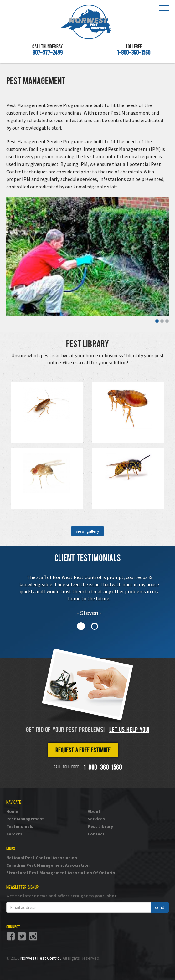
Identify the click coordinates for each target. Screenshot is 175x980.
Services (96, 819)
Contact (96, 834)
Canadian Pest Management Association (48, 865)
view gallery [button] (87, 531)
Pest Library (100, 826)
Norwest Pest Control (41, 958)
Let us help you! (129, 731)
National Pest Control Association (42, 858)
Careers (14, 834)
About (94, 811)
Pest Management (25, 819)
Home (12, 811)
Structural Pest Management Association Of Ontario (61, 873)
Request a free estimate (83, 751)
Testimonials (20, 826)
